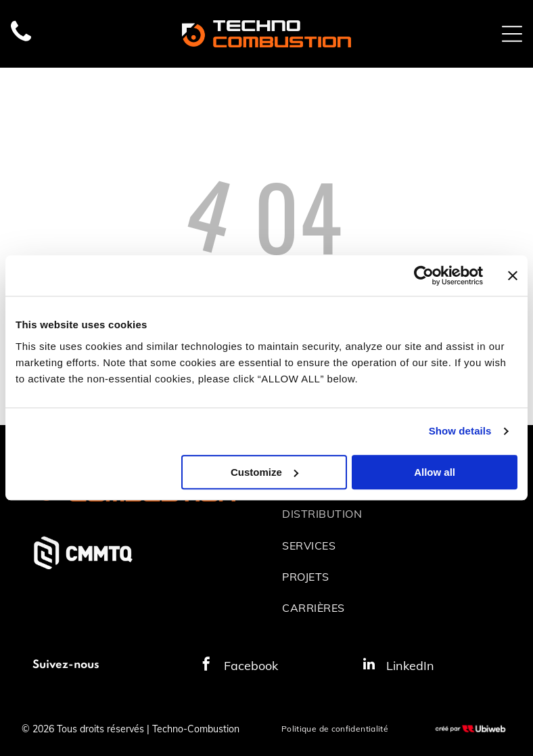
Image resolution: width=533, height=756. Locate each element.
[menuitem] (391, 514)
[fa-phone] (21, 41)
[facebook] (206, 666)
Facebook (251, 666)
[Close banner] (513, 276)
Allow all (435, 472)
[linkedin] (369, 666)
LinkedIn (410, 666)
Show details (460, 431)
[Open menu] (512, 34)
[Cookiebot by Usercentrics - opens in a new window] (424, 276)
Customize (264, 472)
